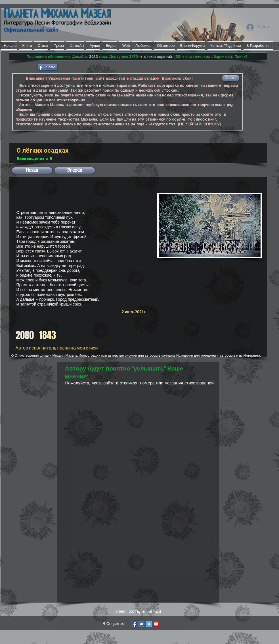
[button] (231, 78)
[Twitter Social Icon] (149, 624)
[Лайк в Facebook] (23, 67)
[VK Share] (76, 67)
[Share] (48, 67)
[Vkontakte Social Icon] (141, 624)
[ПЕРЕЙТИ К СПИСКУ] (200, 124)
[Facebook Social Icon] (134, 624)
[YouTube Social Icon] (156, 624)
